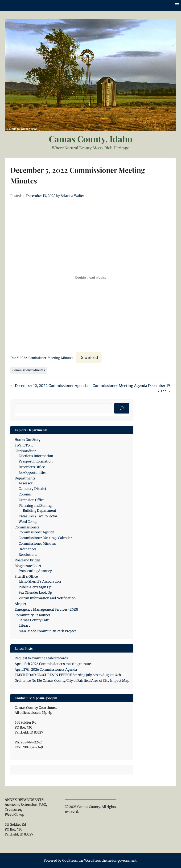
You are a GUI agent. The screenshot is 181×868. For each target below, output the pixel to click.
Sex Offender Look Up (35, 592)
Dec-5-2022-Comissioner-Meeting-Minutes (42, 358)
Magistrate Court (28, 566)
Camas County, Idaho (90, 139)
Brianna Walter (72, 196)
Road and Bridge (27, 560)
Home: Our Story (28, 440)
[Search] (122, 408)
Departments (25, 478)
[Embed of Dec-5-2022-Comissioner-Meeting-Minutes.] (90, 277)
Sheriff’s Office (26, 576)
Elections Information (36, 456)
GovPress (70, 860)
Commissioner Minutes (29, 370)
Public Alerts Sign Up (35, 587)
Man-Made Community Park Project (47, 631)
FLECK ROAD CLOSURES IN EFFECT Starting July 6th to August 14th (68, 675)
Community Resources (33, 615)
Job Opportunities (33, 473)
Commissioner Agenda (37, 532)
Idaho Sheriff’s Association (40, 581)
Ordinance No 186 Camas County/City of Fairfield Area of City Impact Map (72, 681)
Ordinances (28, 549)
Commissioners (27, 527)
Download (89, 357)
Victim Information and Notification (47, 598)
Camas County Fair (34, 620)
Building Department (39, 511)
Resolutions (28, 555)
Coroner (25, 494)
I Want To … (24, 445)
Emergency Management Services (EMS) (46, 609)
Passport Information (36, 461)
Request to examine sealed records (41, 658)
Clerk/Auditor (25, 451)
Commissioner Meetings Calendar (45, 538)
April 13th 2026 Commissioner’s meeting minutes (53, 664)
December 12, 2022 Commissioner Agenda (49, 386)
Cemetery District (32, 489)
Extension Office (31, 500)
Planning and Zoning (35, 506)
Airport (20, 604)
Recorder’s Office (32, 467)
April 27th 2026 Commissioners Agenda (46, 669)
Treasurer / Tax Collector (38, 516)
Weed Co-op (28, 522)
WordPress (93, 860)
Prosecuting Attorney (35, 571)
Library (25, 625)
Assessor (26, 483)
